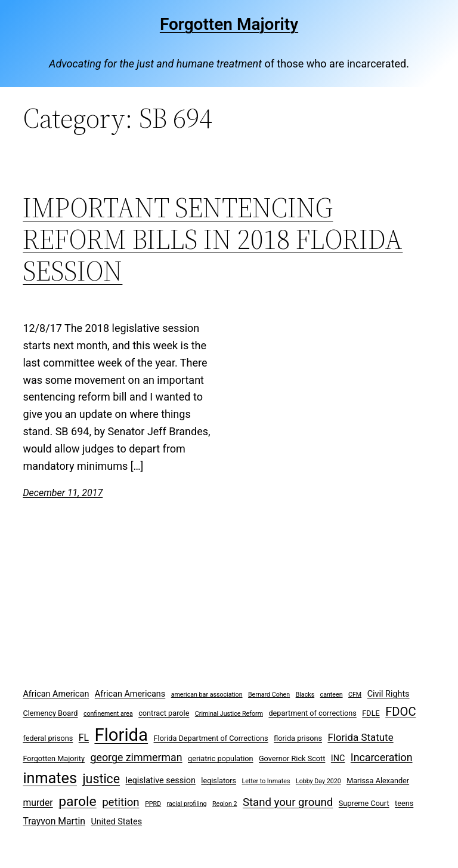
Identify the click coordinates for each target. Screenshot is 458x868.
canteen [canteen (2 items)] (332, 695)
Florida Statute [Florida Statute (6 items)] (360, 737)
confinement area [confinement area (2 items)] (108, 714)
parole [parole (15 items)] (78, 801)
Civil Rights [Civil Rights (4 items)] (389, 694)
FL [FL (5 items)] (84, 738)
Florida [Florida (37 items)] (121, 735)
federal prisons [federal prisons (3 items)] (48, 738)
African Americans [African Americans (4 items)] (130, 694)
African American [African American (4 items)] (56, 694)
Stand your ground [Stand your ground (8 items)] (288, 802)
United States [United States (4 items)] (116, 822)
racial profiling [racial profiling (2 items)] (187, 804)
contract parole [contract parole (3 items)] (164, 713)
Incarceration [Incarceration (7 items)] (382, 757)
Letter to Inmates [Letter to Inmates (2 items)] (266, 781)
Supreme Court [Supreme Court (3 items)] (364, 803)
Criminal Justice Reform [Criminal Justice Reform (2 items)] (229, 714)
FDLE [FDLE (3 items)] (371, 713)
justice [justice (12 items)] (102, 779)
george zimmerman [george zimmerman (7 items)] (137, 757)
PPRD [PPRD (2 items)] (153, 804)
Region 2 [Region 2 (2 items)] (225, 804)
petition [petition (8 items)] (121, 802)
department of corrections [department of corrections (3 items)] (312, 713)
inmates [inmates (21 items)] (50, 778)
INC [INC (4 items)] (338, 758)
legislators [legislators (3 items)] (219, 781)
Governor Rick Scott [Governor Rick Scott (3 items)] (292, 758)
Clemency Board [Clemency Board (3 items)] (50, 713)
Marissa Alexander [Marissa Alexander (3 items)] (378, 781)
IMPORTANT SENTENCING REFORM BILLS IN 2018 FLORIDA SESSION (213, 239)
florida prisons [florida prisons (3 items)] (298, 738)
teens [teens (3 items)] (404, 803)
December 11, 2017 (63, 493)
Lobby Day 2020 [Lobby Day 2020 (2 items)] (318, 781)
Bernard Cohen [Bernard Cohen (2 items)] (269, 695)
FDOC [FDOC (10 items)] (400, 712)
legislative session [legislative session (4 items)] (161, 781)
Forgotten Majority (229, 24)
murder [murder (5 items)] (38, 803)
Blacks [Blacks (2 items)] (305, 695)
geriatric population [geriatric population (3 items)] (220, 758)
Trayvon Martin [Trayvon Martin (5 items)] (54, 821)
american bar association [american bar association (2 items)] (207, 695)
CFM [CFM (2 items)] (355, 695)
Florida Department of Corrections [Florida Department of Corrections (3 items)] (211, 738)
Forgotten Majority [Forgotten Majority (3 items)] (54, 758)
